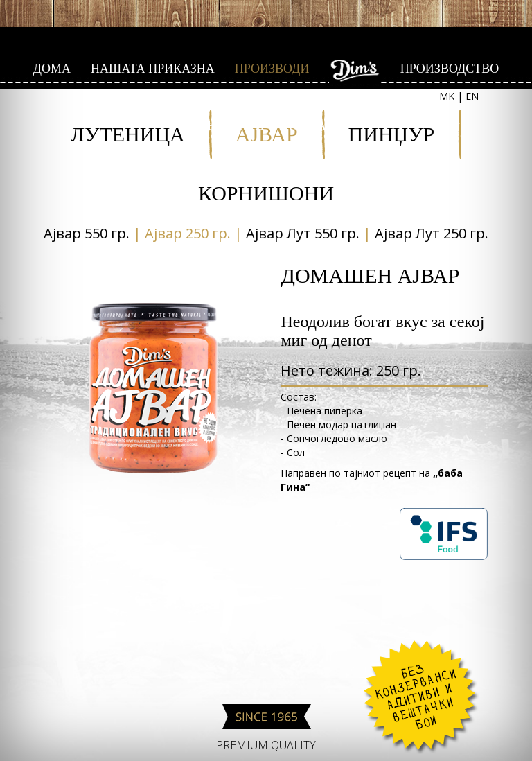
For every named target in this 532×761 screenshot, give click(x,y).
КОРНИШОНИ (266, 193)
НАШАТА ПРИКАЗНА (153, 69)
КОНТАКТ (313, 125)
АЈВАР (267, 134)
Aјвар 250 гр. (188, 233)
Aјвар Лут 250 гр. (432, 233)
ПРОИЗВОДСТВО (450, 69)
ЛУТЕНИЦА (128, 134)
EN (472, 96)
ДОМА (52, 69)
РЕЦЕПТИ (236, 125)
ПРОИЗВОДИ (272, 69)
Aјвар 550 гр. (87, 233)
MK (447, 96)
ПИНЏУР (392, 134)
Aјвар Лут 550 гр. (303, 233)
